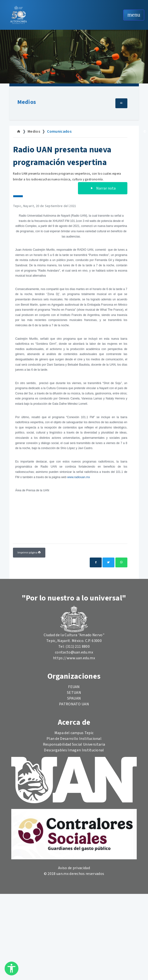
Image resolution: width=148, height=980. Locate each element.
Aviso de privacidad (74, 868)
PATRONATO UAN (74, 704)
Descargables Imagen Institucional (74, 750)
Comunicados (59, 131)
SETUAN (74, 693)
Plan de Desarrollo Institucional (74, 739)
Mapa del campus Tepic (74, 733)
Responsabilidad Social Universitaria (74, 744)
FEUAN (74, 687)
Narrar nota (103, 188)
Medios (27, 102)
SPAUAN (74, 698)
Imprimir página (29, 553)
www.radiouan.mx (79, 477)
